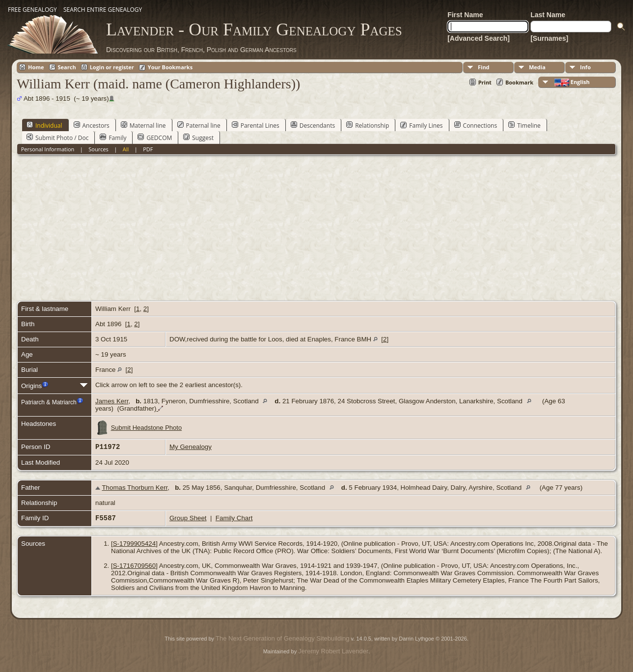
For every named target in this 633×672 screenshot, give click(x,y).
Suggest (198, 138)
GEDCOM (155, 138)
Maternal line (143, 125)
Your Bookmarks (170, 67)
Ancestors (92, 125)
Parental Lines (256, 125)
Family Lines (421, 125)
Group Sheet (188, 518)
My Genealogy (191, 447)
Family (113, 138)
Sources (98, 149)
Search (67, 67)
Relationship (368, 125)
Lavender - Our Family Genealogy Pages (254, 29)
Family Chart (234, 518)
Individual (44, 125)
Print (485, 82)
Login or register (112, 67)
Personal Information (48, 149)
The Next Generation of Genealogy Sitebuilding (282, 638)
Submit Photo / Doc (57, 138)
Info (585, 67)
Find (484, 67)
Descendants (313, 125)
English (571, 82)
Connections (476, 125)
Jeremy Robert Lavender (333, 651)
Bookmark (519, 82)
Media (537, 67)
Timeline (524, 125)
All (126, 149)
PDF (148, 149)
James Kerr (112, 401)
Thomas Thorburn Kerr (135, 488)
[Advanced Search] (479, 38)
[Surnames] (549, 38)
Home (36, 67)
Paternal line (199, 125)
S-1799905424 (134, 544)
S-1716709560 (134, 566)
